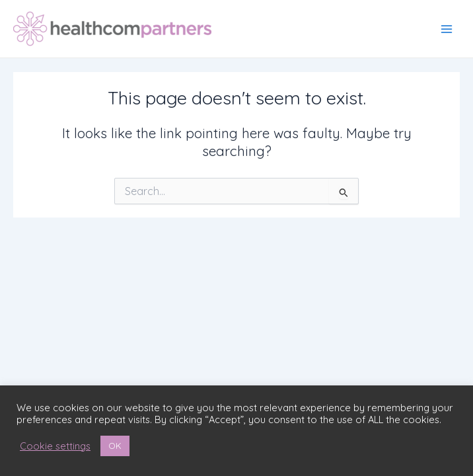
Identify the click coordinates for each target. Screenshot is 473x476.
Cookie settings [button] (55, 446)
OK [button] (115, 446)
